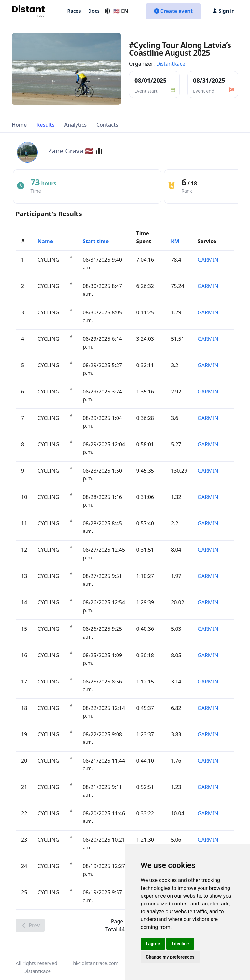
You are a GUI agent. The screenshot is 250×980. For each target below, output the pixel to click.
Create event (173, 11)
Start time (96, 241)
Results (45, 125)
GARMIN (208, 260)
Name (45, 241)
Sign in (224, 11)
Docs (94, 11)
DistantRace (171, 64)
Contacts (107, 125)
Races (74, 11)
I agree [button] (153, 944)
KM (175, 241)
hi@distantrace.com (96, 963)
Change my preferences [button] (170, 957)
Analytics (75, 125)
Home (19, 125)
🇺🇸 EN (116, 11)
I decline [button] (180, 944)
